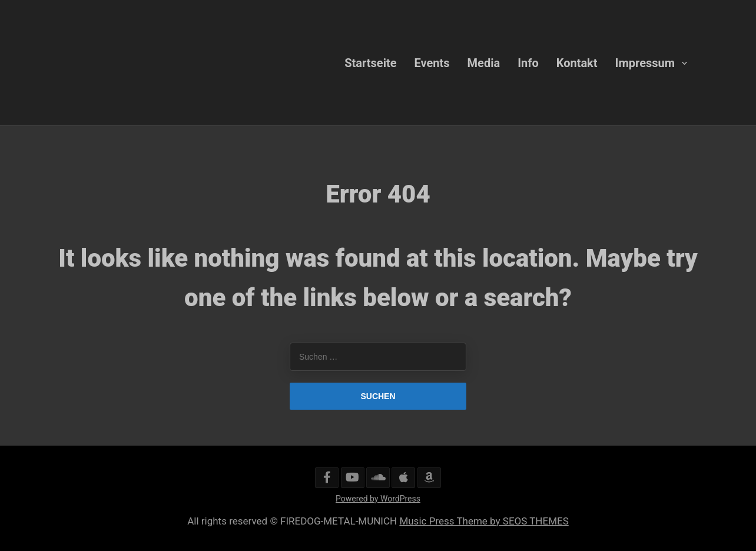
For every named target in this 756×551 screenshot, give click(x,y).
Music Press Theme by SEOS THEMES (484, 521)
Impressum (645, 62)
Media (484, 62)
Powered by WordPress (378, 499)
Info (528, 62)
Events (432, 62)
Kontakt (577, 62)
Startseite (370, 62)
